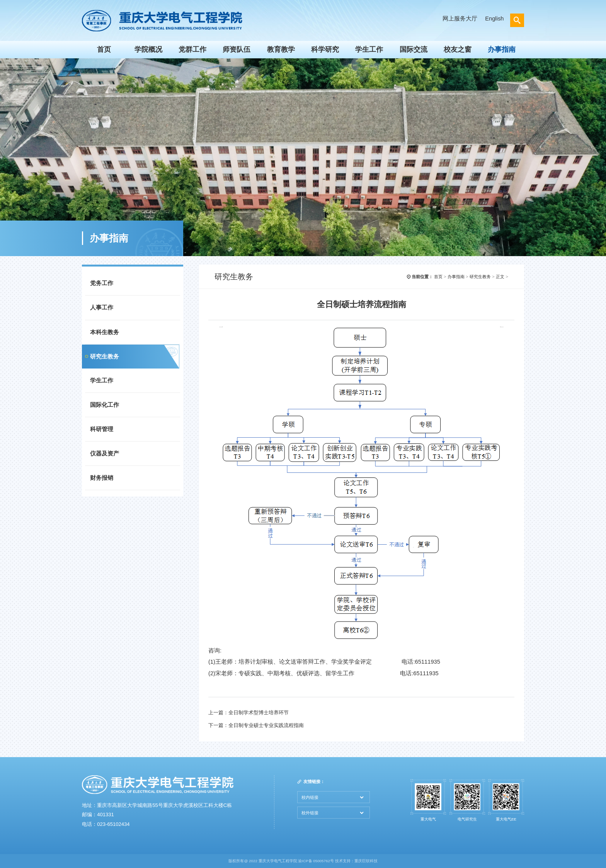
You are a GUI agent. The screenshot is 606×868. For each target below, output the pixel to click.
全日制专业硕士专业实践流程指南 (266, 725)
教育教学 (281, 49)
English (494, 19)
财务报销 (102, 478)
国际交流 (414, 49)
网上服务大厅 (460, 19)
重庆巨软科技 (366, 861)
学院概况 (148, 49)
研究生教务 (105, 357)
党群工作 (192, 49)
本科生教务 (105, 332)
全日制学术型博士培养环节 (259, 713)
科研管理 (102, 429)
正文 (500, 277)
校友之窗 (458, 49)
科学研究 (325, 49)
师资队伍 (237, 49)
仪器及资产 (105, 454)
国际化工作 (105, 405)
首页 (104, 49)
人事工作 (102, 307)
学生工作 (369, 49)
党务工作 (102, 283)
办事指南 (502, 49)
